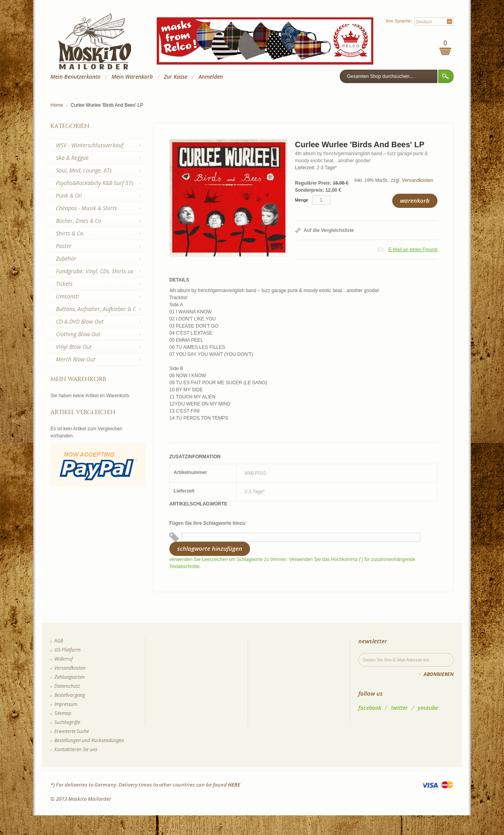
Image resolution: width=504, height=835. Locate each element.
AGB (59, 641)
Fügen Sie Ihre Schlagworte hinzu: (208, 523)
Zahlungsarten (69, 677)
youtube (428, 708)
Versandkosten (418, 180)
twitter (399, 708)
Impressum (66, 704)
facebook (370, 708)
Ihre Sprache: (399, 21)
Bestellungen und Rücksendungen (89, 740)
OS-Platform (67, 650)
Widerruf (64, 659)
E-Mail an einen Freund (413, 250)
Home (57, 105)
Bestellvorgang (70, 695)
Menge (302, 200)
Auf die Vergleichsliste (329, 230)
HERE (234, 785)
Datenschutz (67, 686)
